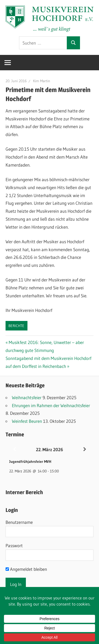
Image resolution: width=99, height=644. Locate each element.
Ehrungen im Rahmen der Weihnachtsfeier (51, 405)
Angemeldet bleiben (26, 569)
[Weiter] (85, 449)
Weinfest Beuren (27, 421)
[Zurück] (14, 449)
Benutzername (19, 522)
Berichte (16, 326)
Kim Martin (42, 81)
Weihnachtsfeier (27, 397)
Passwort (14, 545)
